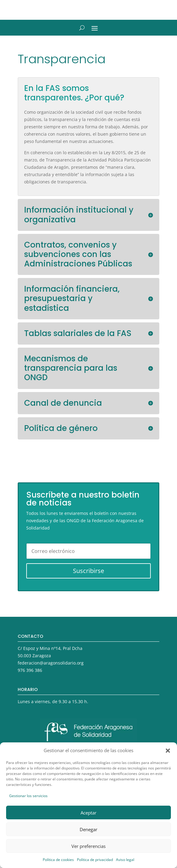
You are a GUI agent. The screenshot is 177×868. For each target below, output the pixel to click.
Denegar (88, 829)
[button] (168, 751)
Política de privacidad (95, 860)
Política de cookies (58, 860)
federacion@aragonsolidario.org (51, 663)
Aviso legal (125, 860)
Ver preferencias (88, 846)
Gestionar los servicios (28, 796)
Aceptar (88, 813)
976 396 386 (30, 670)
